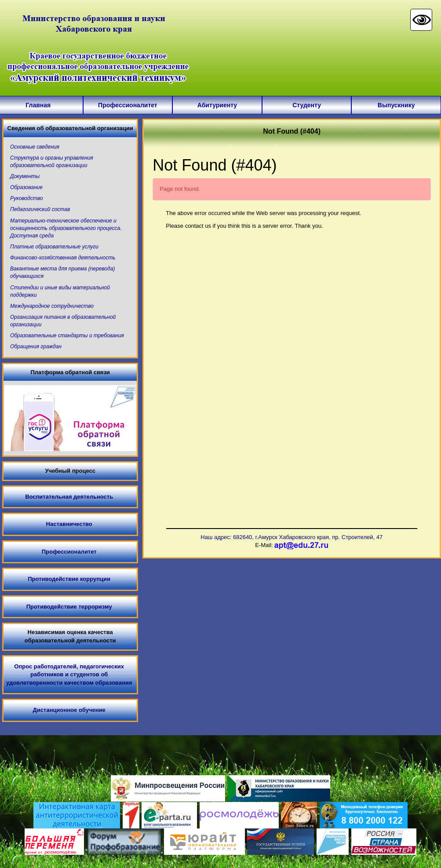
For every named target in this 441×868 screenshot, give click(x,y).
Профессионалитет (128, 105)
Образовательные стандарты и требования (67, 336)
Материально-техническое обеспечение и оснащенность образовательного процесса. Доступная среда (66, 228)
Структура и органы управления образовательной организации (52, 162)
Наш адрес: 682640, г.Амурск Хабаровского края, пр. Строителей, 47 (292, 537)
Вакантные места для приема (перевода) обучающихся (62, 272)
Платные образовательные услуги (54, 247)
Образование (26, 187)
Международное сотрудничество (52, 306)
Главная (38, 105)
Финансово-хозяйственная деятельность (63, 258)
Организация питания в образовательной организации (63, 321)
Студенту (307, 105)
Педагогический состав (40, 209)
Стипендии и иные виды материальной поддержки (60, 291)
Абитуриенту (217, 105)
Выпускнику (396, 105)
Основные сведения (35, 147)
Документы (25, 176)
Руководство (26, 198)
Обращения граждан (36, 346)
